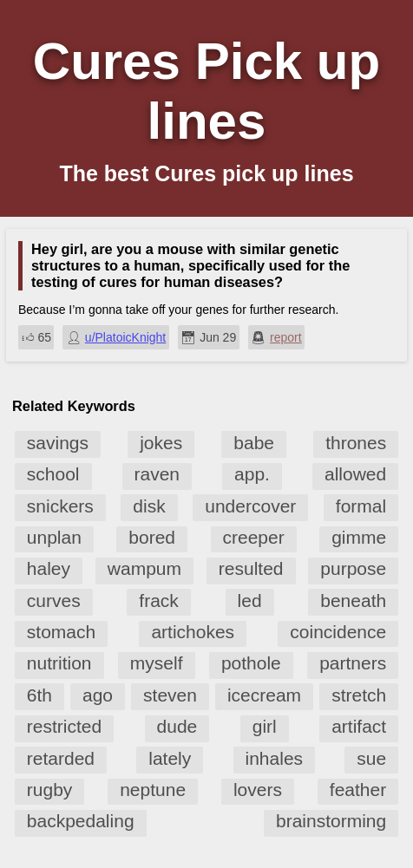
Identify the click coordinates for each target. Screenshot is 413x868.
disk (149, 506)
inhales (275, 758)
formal (361, 506)
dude (177, 726)
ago (98, 695)
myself (157, 663)
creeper (254, 537)
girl (265, 726)
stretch (359, 695)
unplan (54, 537)
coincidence (338, 632)
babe (254, 443)
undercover (250, 506)
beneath (353, 600)
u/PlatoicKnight (125, 337)
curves (54, 600)
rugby (50, 790)
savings (58, 443)
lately (170, 758)
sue (371, 758)
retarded (61, 758)
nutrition (59, 663)
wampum (144, 568)
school (53, 474)
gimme (359, 537)
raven (157, 474)
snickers (60, 506)
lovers (258, 790)
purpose (353, 568)
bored (152, 537)
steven (170, 695)
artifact (359, 726)
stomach (61, 632)
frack (159, 600)
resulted (251, 568)
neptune (153, 790)
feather (358, 790)
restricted (64, 726)
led (250, 600)
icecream (264, 695)
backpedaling (81, 821)
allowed (355, 474)
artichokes (193, 632)
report (286, 337)
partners (353, 663)
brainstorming (331, 821)
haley (49, 568)
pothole (251, 663)
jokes (161, 443)
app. (252, 474)
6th (39, 695)
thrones (356, 443)
